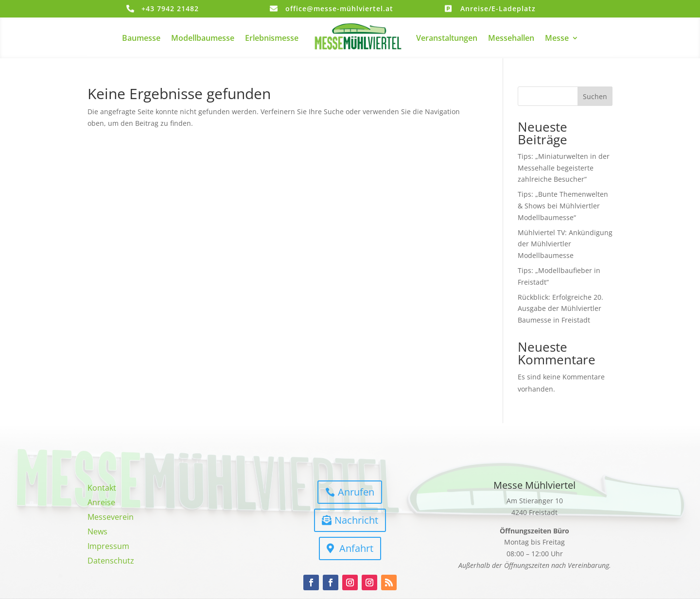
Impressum (108, 547)
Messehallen (511, 38)
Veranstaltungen (447, 38)
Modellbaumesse (203, 38)
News (97, 532)
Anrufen (356, 492)
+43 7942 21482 (170, 9)
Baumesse (141, 38)
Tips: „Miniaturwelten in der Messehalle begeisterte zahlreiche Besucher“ (564, 168)
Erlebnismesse (272, 38)
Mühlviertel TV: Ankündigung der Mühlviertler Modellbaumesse (565, 244)
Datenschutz (111, 562)
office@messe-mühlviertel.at (339, 9)
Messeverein (111, 518)
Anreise (101, 503)
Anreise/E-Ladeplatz (498, 9)
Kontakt (102, 489)
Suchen (595, 96)
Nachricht (356, 520)
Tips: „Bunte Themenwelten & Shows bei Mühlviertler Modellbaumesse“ (563, 206)
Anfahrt (356, 548)
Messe (557, 38)
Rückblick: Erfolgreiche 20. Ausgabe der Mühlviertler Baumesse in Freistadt (560, 309)
